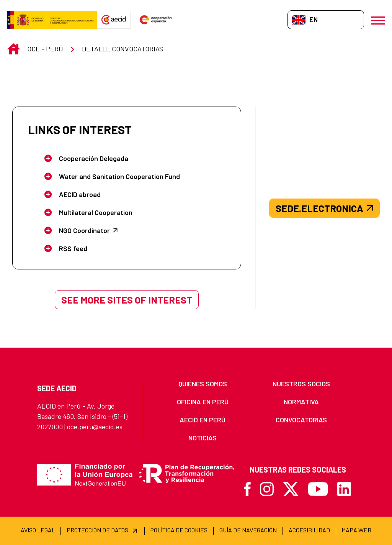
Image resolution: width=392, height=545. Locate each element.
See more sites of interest (127, 300)
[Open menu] (378, 20)
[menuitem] (203, 384)
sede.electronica (324, 208)
